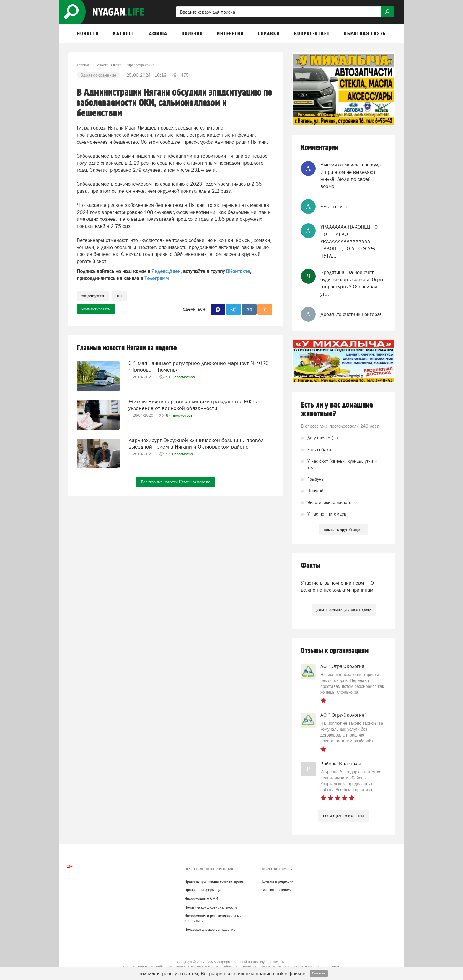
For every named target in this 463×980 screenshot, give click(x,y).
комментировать (96, 309)
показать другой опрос (343, 530)
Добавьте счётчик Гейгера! (351, 314)
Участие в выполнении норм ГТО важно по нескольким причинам (337, 586)
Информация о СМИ (201, 899)
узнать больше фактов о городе (343, 610)
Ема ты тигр (334, 207)
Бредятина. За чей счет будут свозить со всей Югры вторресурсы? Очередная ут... (352, 283)
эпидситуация (93, 296)
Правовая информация (203, 890)
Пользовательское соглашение (210, 930)
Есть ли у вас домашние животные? (337, 410)
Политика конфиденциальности (210, 907)
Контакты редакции (277, 881)
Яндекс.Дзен (166, 271)
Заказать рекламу (276, 890)
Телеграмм (156, 278)
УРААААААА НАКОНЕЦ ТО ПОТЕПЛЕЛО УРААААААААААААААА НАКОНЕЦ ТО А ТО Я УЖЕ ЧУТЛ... (349, 241)
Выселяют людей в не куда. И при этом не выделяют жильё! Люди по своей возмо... (352, 175)
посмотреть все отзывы (344, 815)
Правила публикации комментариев (214, 881)
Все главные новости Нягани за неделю (176, 482)
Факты (311, 566)
